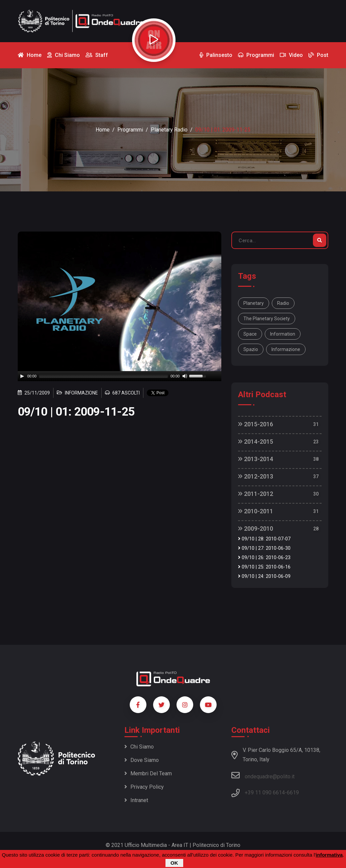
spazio (251, 349)
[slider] (103, 376)
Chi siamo (139, 747)
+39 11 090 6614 (265, 793)
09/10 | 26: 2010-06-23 (264, 558)
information (283, 334)
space (250, 334)
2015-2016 (256, 424)
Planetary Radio (169, 130)
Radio (283, 303)
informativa (329, 855)
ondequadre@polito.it (263, 775)
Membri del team (148, 773)
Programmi (130, 130)
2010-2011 (256, 511)
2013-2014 (256, 459)
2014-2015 (256, 442)
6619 (293, 793)
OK (174, 863)
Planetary (254, 303)
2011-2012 (256, 494)
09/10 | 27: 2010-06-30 (264, 548)
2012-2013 (256, 476)
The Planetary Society (267, 319)
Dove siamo (142, 760)
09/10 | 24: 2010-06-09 (264, 576)
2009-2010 (256, 529)
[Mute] (185, 376)
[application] (120, 376)
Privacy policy (144, 787)
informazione (286, 349)
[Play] (22, 376)
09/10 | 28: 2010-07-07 (264, 539)
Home (103, 130)
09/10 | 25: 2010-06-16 (264, 567)
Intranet (136, 800)
